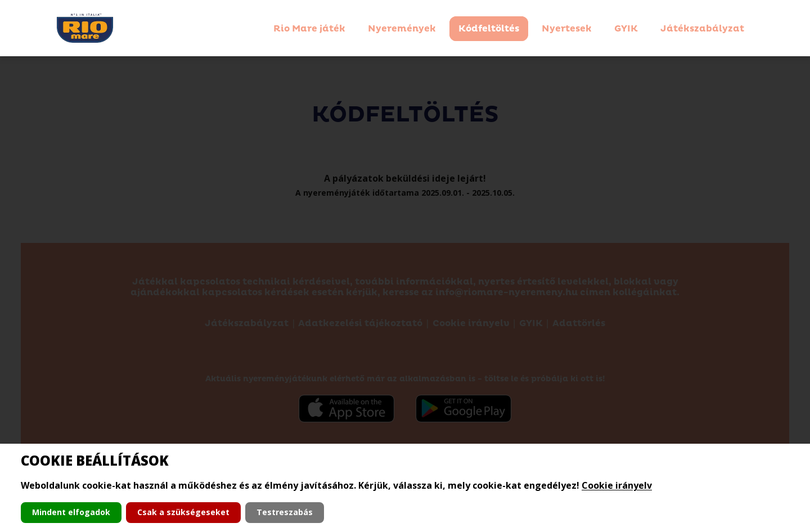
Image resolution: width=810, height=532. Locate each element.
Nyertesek (567, 29)
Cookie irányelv (617, 485)
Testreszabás (285, 512)
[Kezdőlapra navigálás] (85, 28)
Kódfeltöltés (489, 29)
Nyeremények (402, 29)
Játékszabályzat (702, 29)
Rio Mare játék (309, 29)
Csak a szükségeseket (183, 512)
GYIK (626, 29)
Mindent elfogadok (71, 512)
